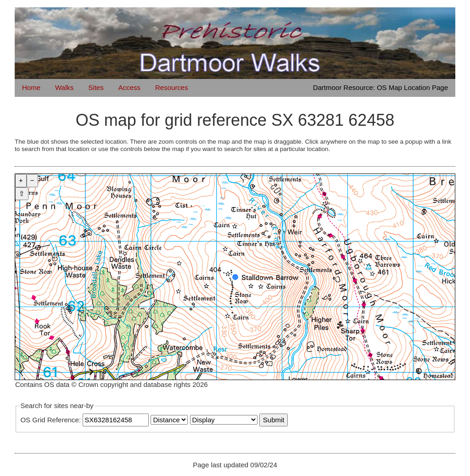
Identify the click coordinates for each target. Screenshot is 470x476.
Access (129, 87)
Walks (64, 87)
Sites (96, 87)
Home (31, 87)
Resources (172, 87)
